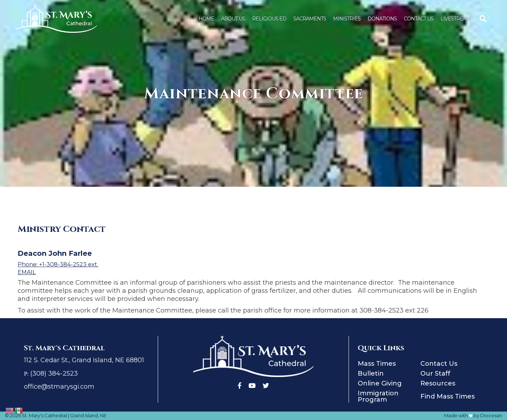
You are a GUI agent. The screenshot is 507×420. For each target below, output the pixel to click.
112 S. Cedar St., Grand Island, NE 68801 (84, 360)
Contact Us (419, 19)
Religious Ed (269, 19)
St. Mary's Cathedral (44, 415)
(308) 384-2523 (54, 373)
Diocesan (491, 415)
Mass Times (377, 364)
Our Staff (435, 373)
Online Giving (380, 383)
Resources (438, 383)
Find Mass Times (447, 396)
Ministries (347, 19)
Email (27, 272)
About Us (233, 19)
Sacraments (310, 19)
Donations (382, 19)
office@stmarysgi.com (59, 387)
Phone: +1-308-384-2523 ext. (58, 265)
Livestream (456, 19)
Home (206, 19)
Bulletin (371, 373)
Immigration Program (378, 396)
